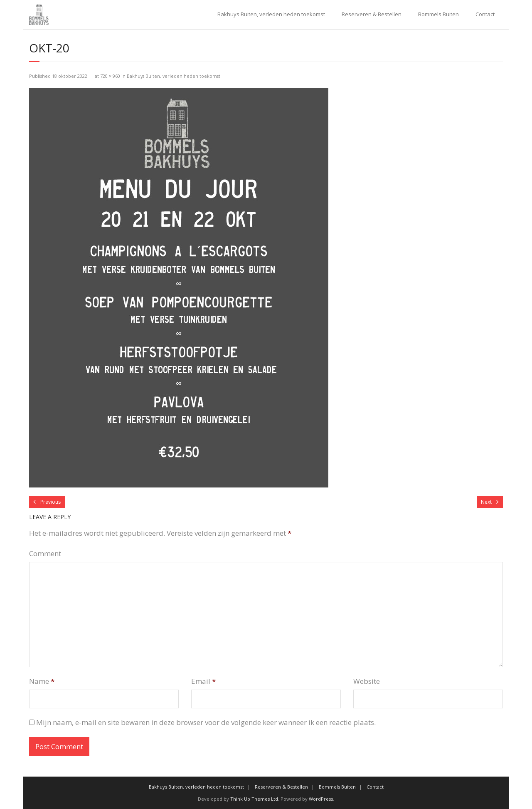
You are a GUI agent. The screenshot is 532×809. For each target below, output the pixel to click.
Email (203, 681)
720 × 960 (110, 76)
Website (367, 681)
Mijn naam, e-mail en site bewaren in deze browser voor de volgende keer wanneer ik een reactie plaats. (206, 722)
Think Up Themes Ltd (254, 799)
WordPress (321, 799)
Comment (45, 553)
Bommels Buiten (438, 14)
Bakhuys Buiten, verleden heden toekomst (271, 14)
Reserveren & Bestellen (372, 14)
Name (42, 681)
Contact (485, 14)
